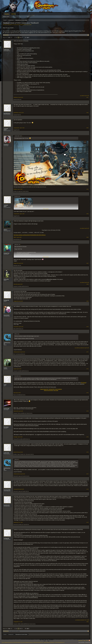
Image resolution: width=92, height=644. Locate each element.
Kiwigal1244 (7, 253)
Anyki (5, 385)
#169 (87, 301)
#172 (87, 369)
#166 (87, 237)
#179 (87, 522)
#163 (87, 128)
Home (87, 640)
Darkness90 (16, 239)
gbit (20, 191)
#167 (87, 263)
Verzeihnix (24, 476)
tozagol (15, 130)
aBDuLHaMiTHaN (22, 286)
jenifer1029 (6, 453)
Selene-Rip (6, 279)
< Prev (9, 37)
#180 (87, 622)
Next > (28, 37)
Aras (18, 191)
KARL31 (5, 230)
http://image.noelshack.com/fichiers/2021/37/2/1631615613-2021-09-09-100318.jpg (30, 235)
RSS (89, 640)
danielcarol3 (16, 100)
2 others (24, 191)
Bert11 (15, 354)
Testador (22, 454)
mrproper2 (15, 115)
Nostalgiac (6, 427)
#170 (87, 327)
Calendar (13, 14)
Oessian (25, 25)
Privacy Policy (88, 642)
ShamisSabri (7, 315)
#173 (87, 393)
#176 (87, 452)
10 (20, 37)
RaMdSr (19, 624)
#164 (87, 189)
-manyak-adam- (6, 129)
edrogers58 (6, 300)
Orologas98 (6, 538)
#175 (87, 437)
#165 (87, 214)
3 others (28, 413)
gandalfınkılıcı (7, 113)
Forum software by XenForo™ (33, 642)
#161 (87, 97)
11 (22, 37)
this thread (83, 383)
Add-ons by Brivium (54, 642)
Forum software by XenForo (12, 642)
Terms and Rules (81, 642)
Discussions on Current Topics (14, 25)
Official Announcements (48, 390)
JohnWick (15, 191)
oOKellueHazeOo (7, 343)
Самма (5, 368)
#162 (87, 113)
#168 (87, 284)
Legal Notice (80, 640)
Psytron (15, 395)
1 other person (28, 454)
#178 (87, 489)
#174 (87, 411)
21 (25, 37)
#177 (87, 474)
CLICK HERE (61, 32)
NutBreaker (7, 50)
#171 (87, 352)
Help (84, 640)
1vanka (25, 525)
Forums (7, 14)
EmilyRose (6, 145)
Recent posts (6, 17)
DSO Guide (56, 390)
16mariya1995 (16, 439)
